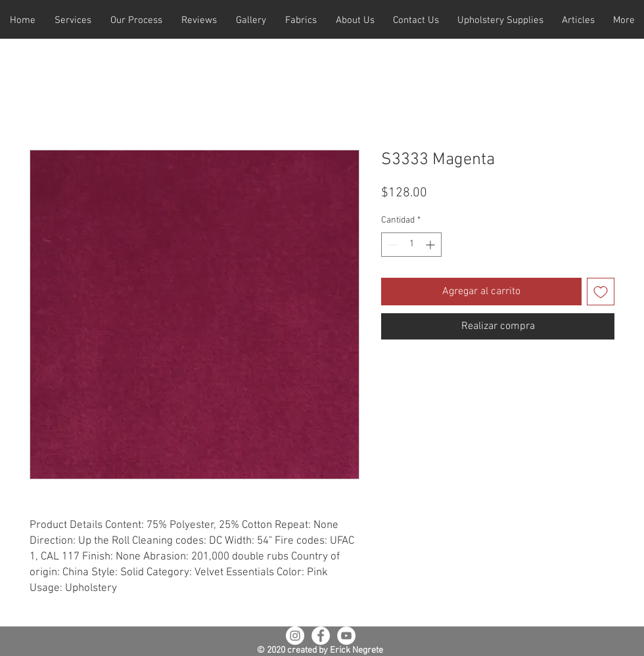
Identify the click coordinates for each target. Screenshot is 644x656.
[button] (73, 21)
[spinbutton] (411, 245)
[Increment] (431, 245)
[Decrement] (391, 245)
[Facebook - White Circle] (321, 636)
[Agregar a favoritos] (601, 292)
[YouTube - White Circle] (346, 636)
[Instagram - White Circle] (295, 636)
